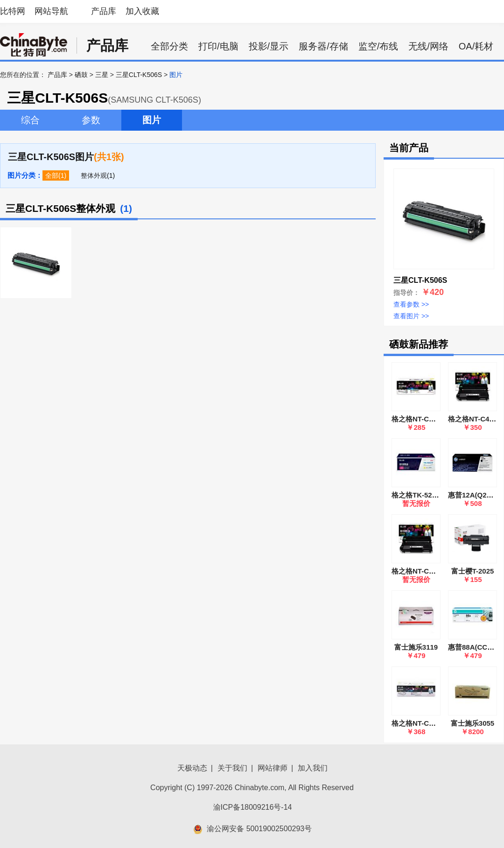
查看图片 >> (411, 316)
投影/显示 (269, 46)
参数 (91, 120)
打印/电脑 (218, 46)
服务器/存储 (323, 46)
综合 (30, 120)
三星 (102, 75)
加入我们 (313, 768)
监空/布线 (378, 46)
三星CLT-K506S (139, 75)
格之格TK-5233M (419, 495)
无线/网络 (428, 46)
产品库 (104, 11)
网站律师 (273, 768)
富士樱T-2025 (473, 571)
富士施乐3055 (472, 723)
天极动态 (192, 768)
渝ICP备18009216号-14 (253, 807)
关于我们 (232, 768)
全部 (52, 175)
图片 (152, 120)
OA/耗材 (476, 46)
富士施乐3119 (416, 647)
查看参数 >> (411, 304)
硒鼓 (81, 75)
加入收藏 (142, 11)
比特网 (13, 11)
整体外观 (94, 175)
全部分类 (169, 46)
